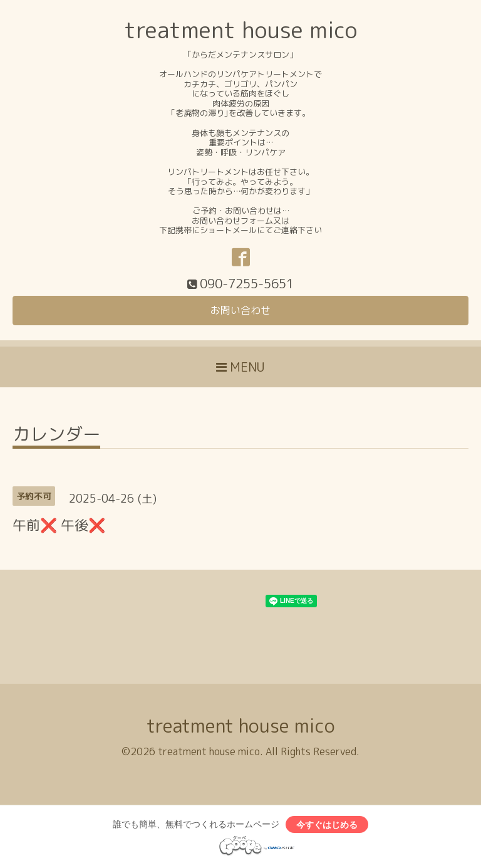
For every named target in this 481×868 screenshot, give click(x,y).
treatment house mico (240, 30)
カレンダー (56, 436)
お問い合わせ (240, 310)
